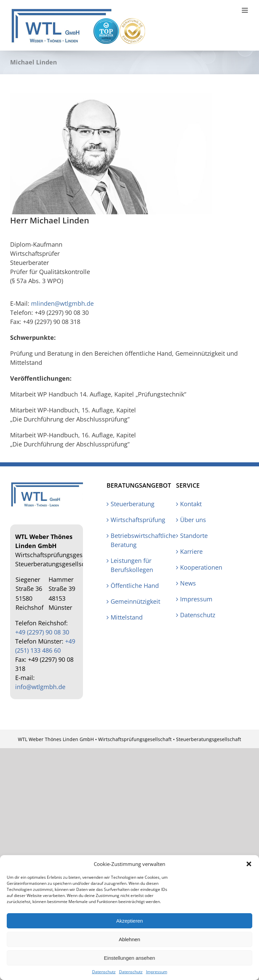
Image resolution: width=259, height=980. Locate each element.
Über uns (193, 520)
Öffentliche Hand (135, 586)
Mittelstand (127, 617)
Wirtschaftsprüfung (137, 520)
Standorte (194, 536)
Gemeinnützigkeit (135, 601)
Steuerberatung (133, 504)
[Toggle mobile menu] (245, 10)
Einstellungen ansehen (129, 958)
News (188, 583)
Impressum (157, 972)
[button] (249, 864)
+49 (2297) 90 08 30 (42, 632)
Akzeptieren (129, 921)
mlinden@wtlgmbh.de (62, 303)
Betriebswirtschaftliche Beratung (137, 540)
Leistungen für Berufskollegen (132, 565)
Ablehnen (129, 939)
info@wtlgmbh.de (40, 687)
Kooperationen (201, 567)
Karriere (191, 551)
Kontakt (191, 504)
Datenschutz (104, 972)
